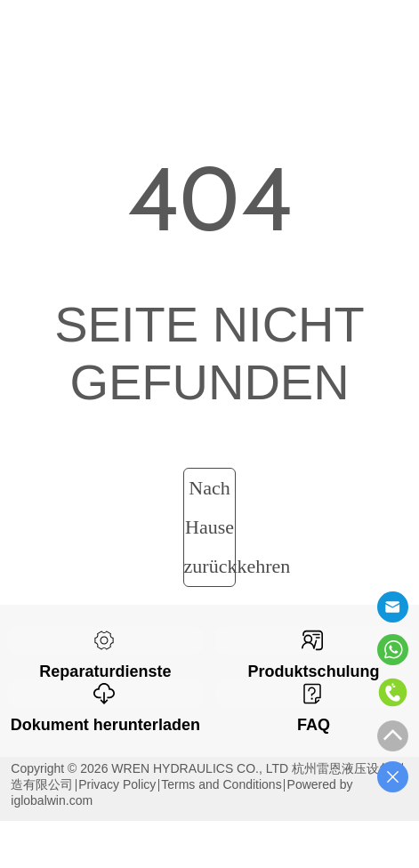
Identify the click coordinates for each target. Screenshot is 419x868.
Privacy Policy (117, 784)
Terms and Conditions (221, 784)
